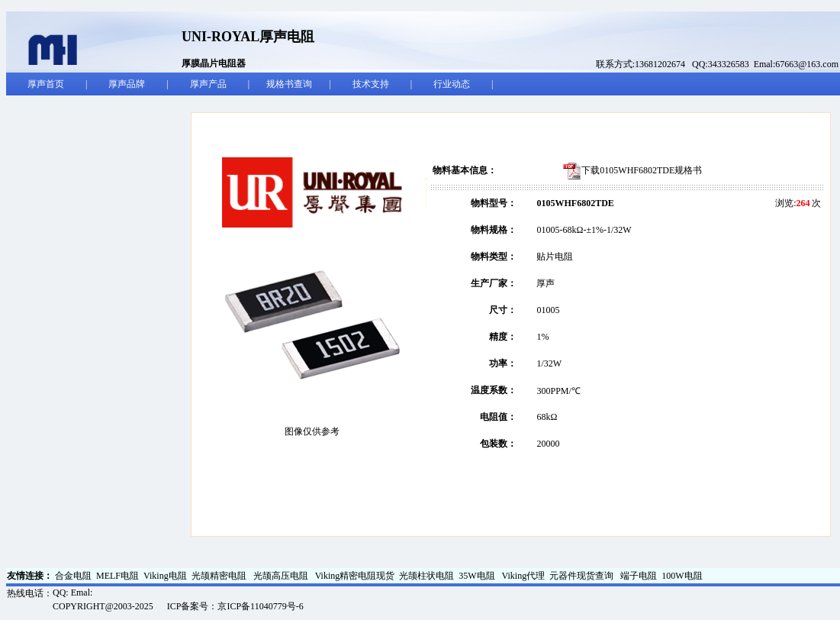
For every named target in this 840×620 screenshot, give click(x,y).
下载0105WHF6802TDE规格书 (642, 170)
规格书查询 (289, 84)
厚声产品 (208, 84)
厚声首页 (46, 84)
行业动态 (452, 84)
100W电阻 (682, 576)
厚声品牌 (127, 84)
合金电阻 (73, 576)
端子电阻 (639, 576)
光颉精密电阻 (220, 576)
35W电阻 (478, 576)
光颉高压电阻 (282, 576)
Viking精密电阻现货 (355, 576)
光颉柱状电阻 (426, 576)
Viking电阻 (165, 576)
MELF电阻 (117, 576)
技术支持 (371, 84)
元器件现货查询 (583, 576)
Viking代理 (524, 576)
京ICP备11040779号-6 (260, 606)
